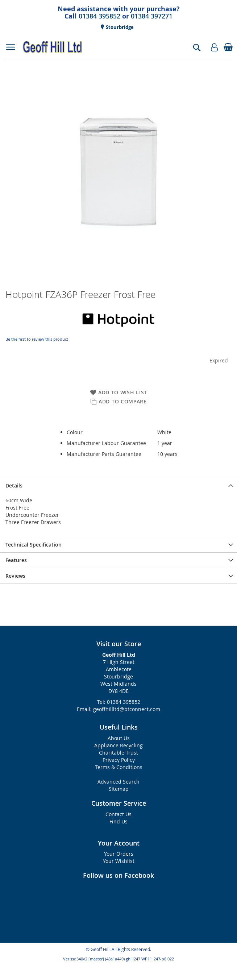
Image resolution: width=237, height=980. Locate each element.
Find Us (118, 821)
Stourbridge (119, 27)
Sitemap (119, 789)
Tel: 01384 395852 (119, 702)
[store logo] (53, 47)
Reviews (15, 576)
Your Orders (119, 854)
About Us (119, 738)
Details (14, 485)
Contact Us (118, 814)
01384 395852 (99, 16)
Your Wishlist (119, 861)
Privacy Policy (119, 760)
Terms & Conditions (119, 767)
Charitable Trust (118, 753)
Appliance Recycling (118, 745)
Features (16, 560)
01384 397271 (152, 16)
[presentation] (118, 485)
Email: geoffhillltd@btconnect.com (118, 709)
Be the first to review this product (37, 339)
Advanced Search (118, 782)
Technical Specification (34, 545)
